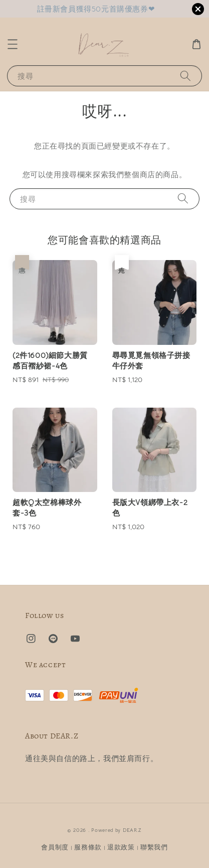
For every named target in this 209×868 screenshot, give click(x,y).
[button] (13, 44)
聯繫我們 (154, 847)
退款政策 (121, 847)
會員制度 (55, 847)
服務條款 (88, 847)
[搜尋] (185, 76)
